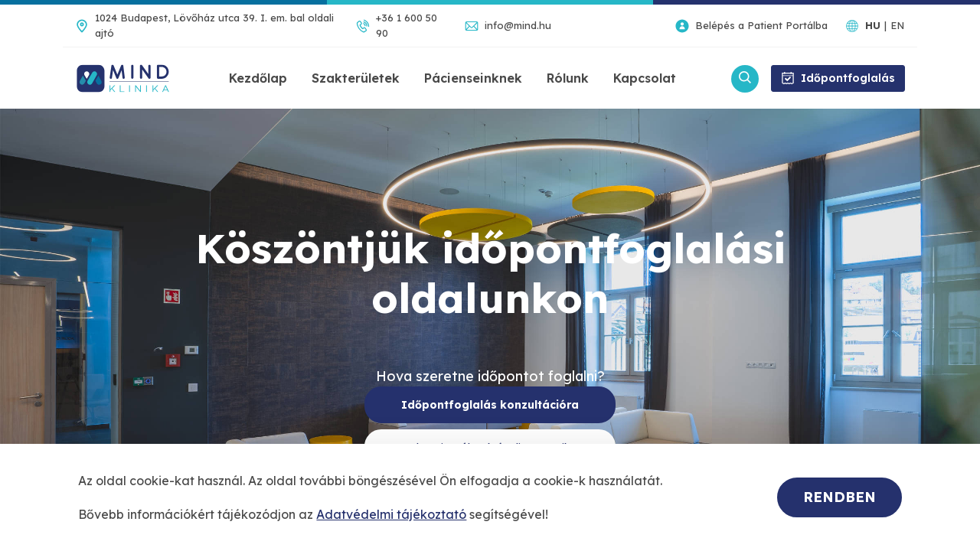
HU (873, 25)
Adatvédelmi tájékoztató (391, 514)
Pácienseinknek (473, 78)
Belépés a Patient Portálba (761, 25)
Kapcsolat (645, 78)
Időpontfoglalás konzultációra (490, 405)
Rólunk (568, 78)
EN (897, 25)
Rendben (840, 497)
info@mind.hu (518, 25)
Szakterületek (356, 78)
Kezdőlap (258, 78)
